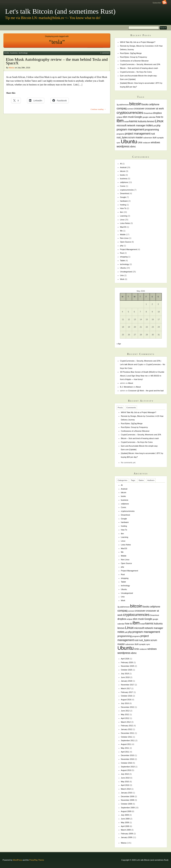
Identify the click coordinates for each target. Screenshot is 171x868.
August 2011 (126, 744)
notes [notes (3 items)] (149, 125)
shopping (124, 257)
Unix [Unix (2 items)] (140, 142)
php (122, 246)
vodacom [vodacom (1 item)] (147, 143)
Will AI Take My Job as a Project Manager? (138, 42)
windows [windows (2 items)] (155, 142)
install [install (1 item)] (126, 122)
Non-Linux (124, 238)
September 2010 (128, 767)
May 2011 (125, 748)
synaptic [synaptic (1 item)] (160, 138)
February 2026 (127, 662)
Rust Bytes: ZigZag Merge (131, 53)
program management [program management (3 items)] (130, 129)
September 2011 (128, 740)
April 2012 (125, 718)
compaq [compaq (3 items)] (122, 108)
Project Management (129, 249)
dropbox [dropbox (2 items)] (157, 113)
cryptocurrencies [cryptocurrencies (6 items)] (130, 113)
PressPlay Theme (37, 860)
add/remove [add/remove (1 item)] (124, 105)
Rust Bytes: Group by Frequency (134, 57)
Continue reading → (98, 109)
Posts (120, 408)
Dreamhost (125, 193)
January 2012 (127, 729)
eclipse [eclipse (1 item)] (119, 117)
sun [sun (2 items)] (155, 137)
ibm (122, 212)
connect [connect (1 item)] (130, 109)
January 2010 (127, 793)
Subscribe (160, 3)
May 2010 (125, 782)
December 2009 (127, 796)
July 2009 (125, 815)
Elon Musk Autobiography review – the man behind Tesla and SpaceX (57, 61)
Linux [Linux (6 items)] (159, 121)
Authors (151, 480)
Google (123, 197)
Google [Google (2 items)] (138, 117)
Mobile (123, 235)
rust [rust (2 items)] (153, 134)
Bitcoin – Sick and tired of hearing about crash (139, 68)
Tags (133, 480)
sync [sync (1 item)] (119, 143)
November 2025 (127, 666)
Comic (123, 186)
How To (123, 208)
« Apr (119, 344)
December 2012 (127, 707)
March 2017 (126, 688)
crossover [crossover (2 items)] (139, 109)
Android (123, 167)
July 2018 (125, 674)
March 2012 (126, 722)
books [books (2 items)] (145, 104)
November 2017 (127, 685)
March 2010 (126, 789)
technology (23, 53)
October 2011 (127, 737)
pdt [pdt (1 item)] (155, 126)
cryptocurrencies (127, 190)
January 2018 (127, 681)
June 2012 (125, 711)
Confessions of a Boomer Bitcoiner (134, 61)
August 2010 (126, 770)
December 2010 (127, 755)
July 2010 (125, 774)
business (14, 53)
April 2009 (125, 826)
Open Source (126, 242)
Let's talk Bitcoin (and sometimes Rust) (60, 11)
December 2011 (127, 733)
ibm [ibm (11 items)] (120, 121)
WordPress (17, 860)
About (130, 383)
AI (121, 164)
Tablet (123, 261)
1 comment (105, 53)
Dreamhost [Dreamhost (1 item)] (148, 113)
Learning (124, 216)
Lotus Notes (125, 223)
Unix (122, 275)
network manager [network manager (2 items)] (136, 125)
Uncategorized (126, 272)
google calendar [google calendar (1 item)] (149, 117)
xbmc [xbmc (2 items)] (133, 147)
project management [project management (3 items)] (138, 134)
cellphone (124, 182)
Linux (122, 220)
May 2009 (125, 822)
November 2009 (127, 800)
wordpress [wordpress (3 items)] (123, 146)
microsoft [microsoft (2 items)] (121, 125)
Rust (122, 253)
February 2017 (127, 692)
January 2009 (127, 837)
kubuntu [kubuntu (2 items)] (142, 121)
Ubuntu (123, 268)
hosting (123, 205)
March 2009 (126, 830)
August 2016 (126, 700)
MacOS (123, 227)
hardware (124, 201)
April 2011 (125, 752)
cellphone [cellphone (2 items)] (154, 104)
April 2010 (125, 785)
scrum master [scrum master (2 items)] (136, 137)
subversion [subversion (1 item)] (148, 138)
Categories (122, 480)
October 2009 (127, 804)
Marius (12, 68)
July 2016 (125, 703)
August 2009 (126, 811)
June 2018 (125, 677)
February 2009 (127, 834)
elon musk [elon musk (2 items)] (128, 117)
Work (122, 279)
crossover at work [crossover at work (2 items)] (154, 109)
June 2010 (125, 778)
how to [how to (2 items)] (160, 117)
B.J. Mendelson (126, 387)
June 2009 (125, 819)
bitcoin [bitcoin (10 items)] (135, 104)
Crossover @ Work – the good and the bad (146, 391)
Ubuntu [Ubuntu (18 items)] (129, 141)
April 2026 (125, 659)
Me (121, 231)
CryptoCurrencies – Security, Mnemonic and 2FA (140, 64)
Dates (141, 480)
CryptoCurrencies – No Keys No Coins (136, 72)
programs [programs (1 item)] (120, 134)
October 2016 (127, 696)
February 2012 (127, 726)
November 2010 (127, 759)
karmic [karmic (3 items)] (133, 121)
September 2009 (128, 808)
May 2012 (125, 714)
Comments (131, 408)
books (7, 53)
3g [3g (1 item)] (118, 105)
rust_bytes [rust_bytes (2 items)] (122, 137)
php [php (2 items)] (159, 125)
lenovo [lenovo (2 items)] (151, 121)
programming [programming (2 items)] (152, 130)
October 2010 (127, 763)
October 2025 (127, 670)
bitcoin (123, 171)
